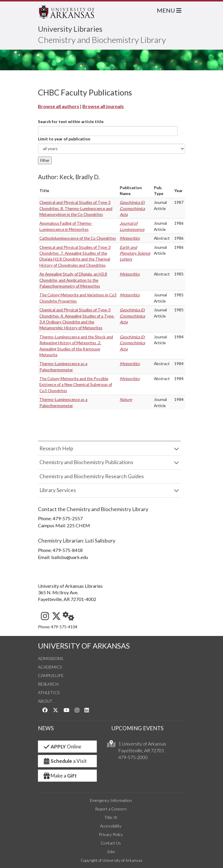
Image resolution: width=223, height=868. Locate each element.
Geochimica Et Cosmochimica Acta (132, 208)
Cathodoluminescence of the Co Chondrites (78, 238)
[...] (108, 131)
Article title (181, 131)
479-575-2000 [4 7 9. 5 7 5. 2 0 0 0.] (133, 757)
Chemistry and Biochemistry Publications (86, 462)
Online (62, 747)
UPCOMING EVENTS (138, 728)
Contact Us (111, 843)
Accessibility (111, 826)
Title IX (111, 817)
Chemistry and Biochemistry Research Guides (92, 476)
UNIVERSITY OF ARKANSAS (84, 646)
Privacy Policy (111, 834)
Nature (126, 399)
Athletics (49, 692)
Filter (45, 160)
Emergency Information (111, 800)
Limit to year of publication (64, 139)
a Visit (65, 761)
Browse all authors (59, 106)
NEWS (46, 728)
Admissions (50, 658)
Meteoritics (130, 238)
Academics (50, 667)
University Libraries (70, 29)
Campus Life (51, 675)
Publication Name (131, 191)
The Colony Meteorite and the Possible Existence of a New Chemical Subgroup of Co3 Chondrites (76, 385)
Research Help (56, 448)
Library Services (58, 490)
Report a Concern (111, 809)
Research (48, 684)
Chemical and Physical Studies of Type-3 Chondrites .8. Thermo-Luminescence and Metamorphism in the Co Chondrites (76, 208)
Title (44, 191)
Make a (60, 776)
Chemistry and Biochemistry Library (102, 40)
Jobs (111, 851)
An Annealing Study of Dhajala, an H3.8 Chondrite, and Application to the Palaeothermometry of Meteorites (73, 280)
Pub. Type (159, 191)
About (45, 701)
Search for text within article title (71, 122)
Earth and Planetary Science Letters (135, 253)
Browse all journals (103, 106)
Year (178, 191)
